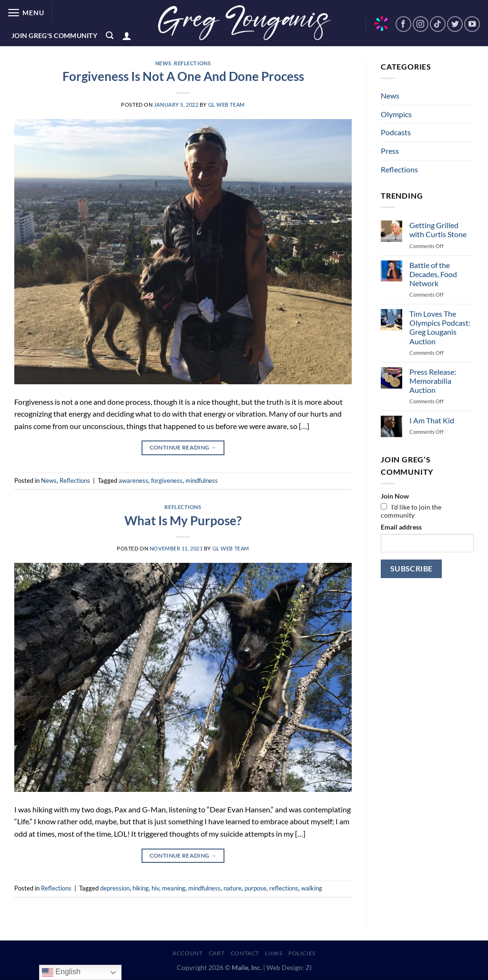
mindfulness (202, 480)
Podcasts (396, 132)
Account (188, 953)
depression (115, 888)
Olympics (396, 114)
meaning (174, 888)
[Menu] (25, 13)
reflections (284, 888)
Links (274, 953)
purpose (255, 888)
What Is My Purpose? (183, 520)
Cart (217, 953)
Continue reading (183, 447)
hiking (141, 888)
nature (233, 888)
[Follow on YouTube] (472, 24)
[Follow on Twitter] (455, 24)
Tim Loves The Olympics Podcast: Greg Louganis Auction (440, 327)
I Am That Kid (432, 420)
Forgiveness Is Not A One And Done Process (183, 76)
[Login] (127, 36)
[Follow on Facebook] (403, 24)
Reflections (192, 63)
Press (390, 151)
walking (312, 888)
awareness (133, 480)
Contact (245, 953)
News (163, 63)
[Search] (110, 35)
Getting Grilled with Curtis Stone (438, 230)
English (61, 972)
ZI (309, 967)
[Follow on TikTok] (438, 24)
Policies (302, 953)
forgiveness (167, 480)
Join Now (395, 496)
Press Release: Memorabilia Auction (433, 381)
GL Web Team (227, 105)
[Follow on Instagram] (421, 24)
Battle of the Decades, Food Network (433, 274)
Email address (401, 527)
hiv (155, 888)
